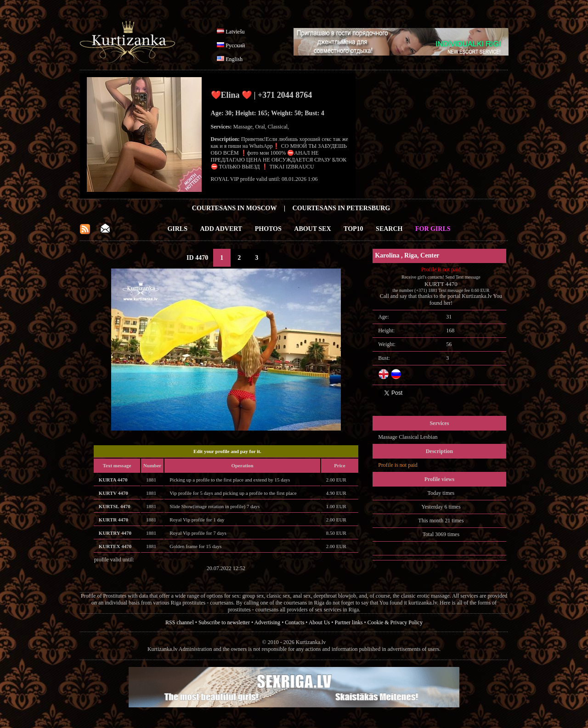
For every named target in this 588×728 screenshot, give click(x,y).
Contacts (294, 622)
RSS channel (180, 622)
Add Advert (221, 229)
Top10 (353, 229)
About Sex (312, 229)
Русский (235, 45)
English (234, 59)
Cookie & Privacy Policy (395, 622)
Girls (177, 229)
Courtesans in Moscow (235, 208)
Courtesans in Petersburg (342, 208)
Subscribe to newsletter (224, 622)
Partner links (348, 622)
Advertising (267, 622)
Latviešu (235, 32)
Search (389, 229)
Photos (268, 229)
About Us (319, 622)
